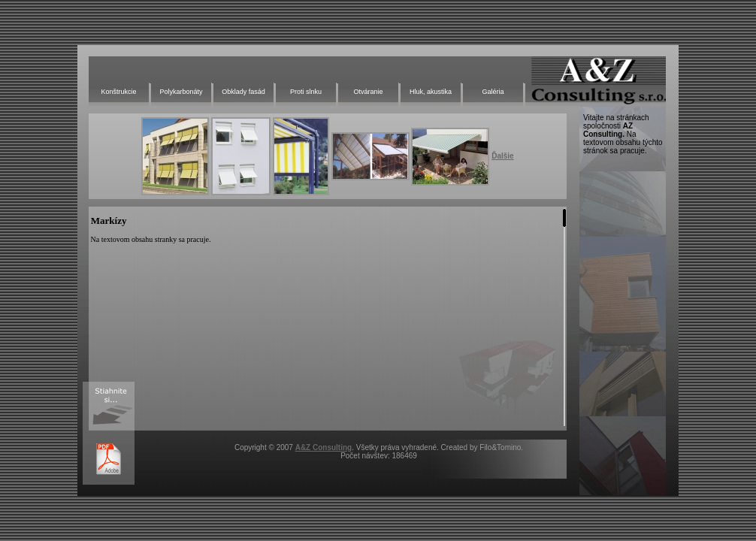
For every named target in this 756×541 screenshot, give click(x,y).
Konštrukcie (118, 92)
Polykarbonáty (181, 92)
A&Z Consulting (324, 447)
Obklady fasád (243, 92)
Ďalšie (502, 156)
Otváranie (368, 92)
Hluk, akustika (431, 92)
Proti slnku (306, 92)
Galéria (493, 92)
